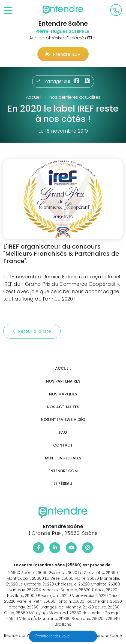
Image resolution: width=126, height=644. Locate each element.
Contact (63, 445)
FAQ (63, 432)
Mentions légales (63, 458)
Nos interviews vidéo (63, 420)
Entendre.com (63, 471)
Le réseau (63, 484)
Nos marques (63, 394)
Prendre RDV (63, 54)
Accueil (63, 368)
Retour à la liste (32, 331)
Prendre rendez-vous (53, 636)
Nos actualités (63, 407)
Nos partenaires (63, 381)
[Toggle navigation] (8, 11)
